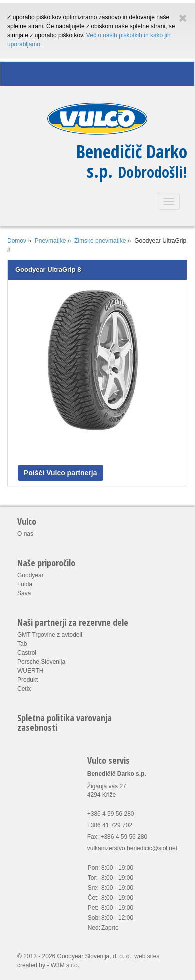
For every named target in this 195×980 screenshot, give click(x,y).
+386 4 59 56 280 (111, 814)
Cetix (24, 689)
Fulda (25, 584)
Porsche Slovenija (41, 662)
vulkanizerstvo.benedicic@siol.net (132, 848)
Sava (24, 593)
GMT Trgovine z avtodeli (50, 635)
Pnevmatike (51, 241)
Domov (17, 241)
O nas (25, 534)
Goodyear (31, 575)
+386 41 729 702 (110, 825)
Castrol (27, 653)
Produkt (28, 680)
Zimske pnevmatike (100, 241)
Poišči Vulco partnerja (61, 473)
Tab (22, 644)
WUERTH (30, 671)
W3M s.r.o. (65, 965)
